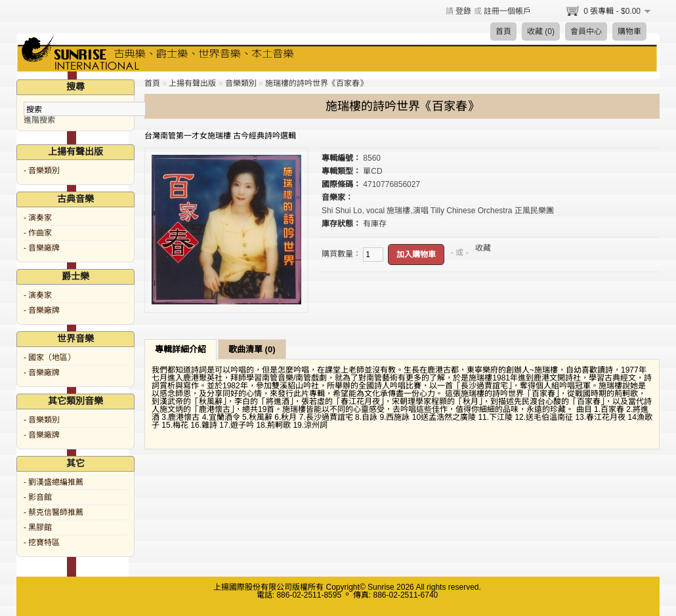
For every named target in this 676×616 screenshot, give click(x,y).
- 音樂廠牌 (42, 248)
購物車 (629, 31)
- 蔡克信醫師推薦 (53, 512)
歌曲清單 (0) (252, 349)
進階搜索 (39, 120)
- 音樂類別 (42, 171)
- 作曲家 (38, 233)
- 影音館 (38, 497)
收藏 (483, 248)
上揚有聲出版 (192, 83)
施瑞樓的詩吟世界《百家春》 (316, 83)
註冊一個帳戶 (507, 11)
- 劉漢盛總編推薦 (53, 482)
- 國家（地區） (50, 358)
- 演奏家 (38, 218)
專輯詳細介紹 (180, 349)
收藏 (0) (541, 31)
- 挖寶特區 (42, 543)
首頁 (503, 31)
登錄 (463, 11)
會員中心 (586, 31)
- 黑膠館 (38, 527)
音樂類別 (241, 83)
